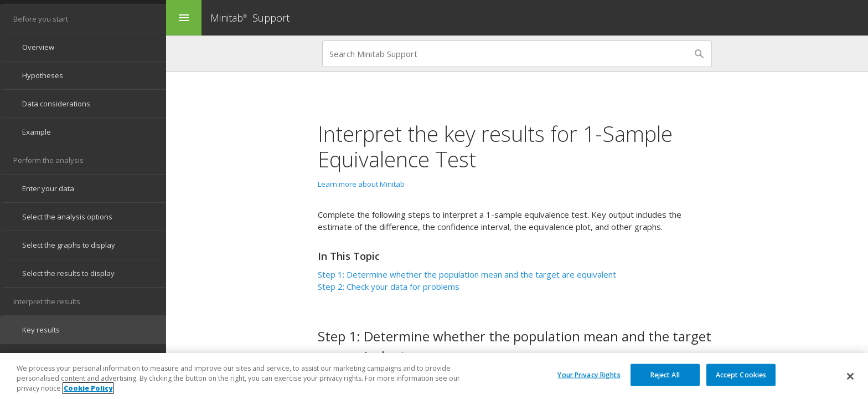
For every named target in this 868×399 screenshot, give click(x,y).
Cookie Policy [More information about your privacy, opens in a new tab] (88, 389)
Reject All (665, 374)
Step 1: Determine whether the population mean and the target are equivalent (467, 274)
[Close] (850, 376)
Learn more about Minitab (361, 184)
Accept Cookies (741, 374)
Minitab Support (250, 18)
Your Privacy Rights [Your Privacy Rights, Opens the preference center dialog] (589, 374)
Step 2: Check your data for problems (389, 287)
